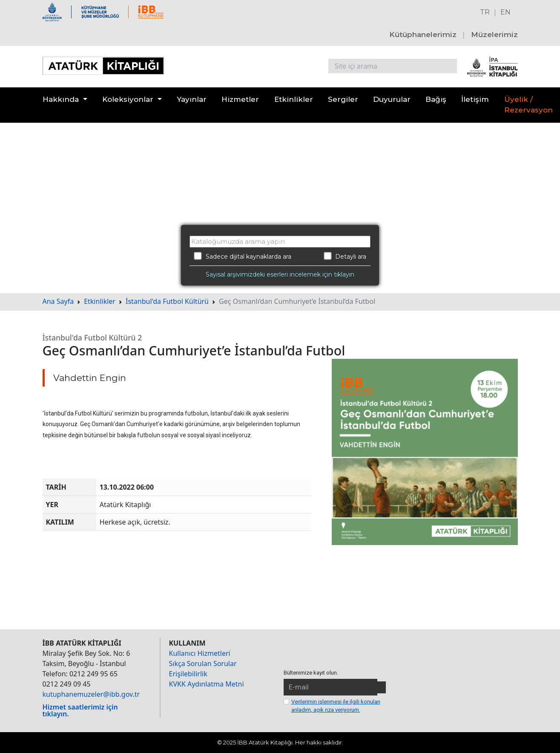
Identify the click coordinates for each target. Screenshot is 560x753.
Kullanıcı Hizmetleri (200, 653)
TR (485, 12)
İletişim (475, 99)
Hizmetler (240, 99)
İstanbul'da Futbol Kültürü (167, 301)
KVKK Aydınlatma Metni (207, 684)
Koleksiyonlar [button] (128, 99)
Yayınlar (192, 99)
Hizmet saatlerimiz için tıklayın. (80, 710)
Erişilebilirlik (188, 674)
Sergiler (343, 99)
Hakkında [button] (61, 99)
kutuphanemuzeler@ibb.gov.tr (91, 694)
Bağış (436, 99)
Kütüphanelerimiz (423, 35)
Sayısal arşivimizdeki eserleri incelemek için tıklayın (280, 274)
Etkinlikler (294, 99)
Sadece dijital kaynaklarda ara (243, 256)
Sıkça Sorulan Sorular (203, 664)
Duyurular (392, 99)
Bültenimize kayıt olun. (311, 673)
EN (505, 12)
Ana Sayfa (58, 301)
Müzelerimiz (494, 35)
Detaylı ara (345, 256)
